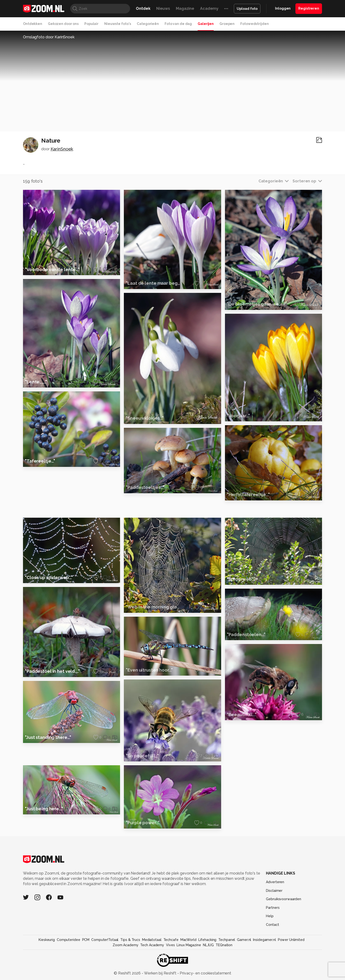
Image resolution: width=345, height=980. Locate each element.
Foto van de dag (178, 24)
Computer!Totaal (105, 965)
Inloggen (283, 8)
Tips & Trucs (130, 965)
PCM (86, 965)
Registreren (309, 8)
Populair (91, 24)
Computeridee (69, 965)
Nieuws (163, 9)
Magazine (185, 9)
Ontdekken (33, 24)
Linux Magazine (189, 970)
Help (270, 941)
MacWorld (188, 965)
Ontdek (143, 9)
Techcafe (171, 965)
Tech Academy (152, 970)
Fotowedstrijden (254, 24)
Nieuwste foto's (118, 24)
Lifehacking (207, 965)
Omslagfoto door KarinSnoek (49, 37)
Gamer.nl (244, 965)
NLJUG (208, 970)
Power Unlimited (291, 965)
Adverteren (275, 907)
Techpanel (227, 965)
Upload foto (247, 9)
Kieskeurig (47, 965)
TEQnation (224, 970)
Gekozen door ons (63, 24)
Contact (272, 950)
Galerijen (206, 24)
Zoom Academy (126, 970)
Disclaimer (274, 916)
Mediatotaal (152, 965)
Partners (273, 933)
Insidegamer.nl (264, 965)
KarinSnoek (62, 149)
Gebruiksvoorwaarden (284, 924)
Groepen (227, 24)
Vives (170, 970)
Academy (209, 9)
